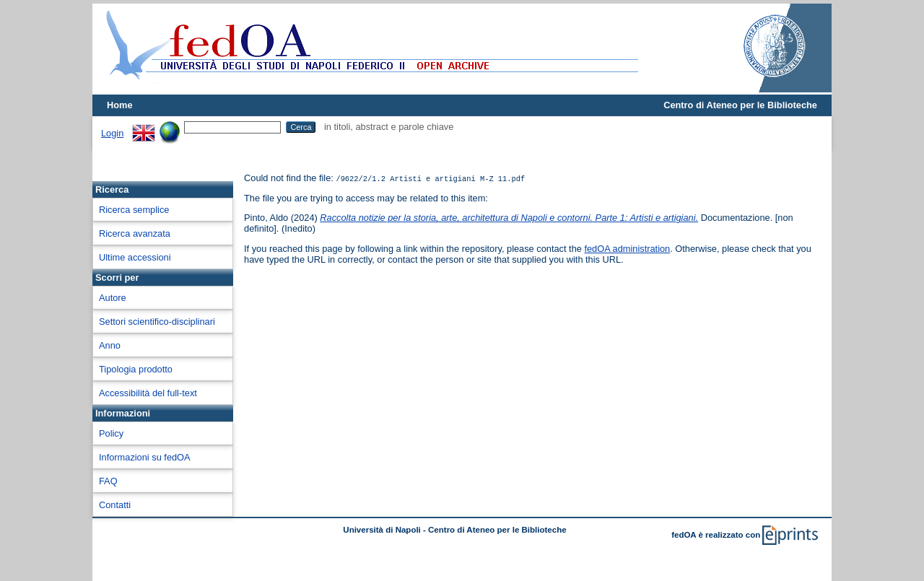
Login (112, 133)
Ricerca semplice (134, 210)
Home (120, 105)
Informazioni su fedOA (145, 457)
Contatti (115, 505)
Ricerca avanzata (135, 233)
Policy (111, 433)
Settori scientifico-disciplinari (157, 322)
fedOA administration (627, 249)
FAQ (108, 481)
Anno (110, 345)
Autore (113, 298)
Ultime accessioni (135, 257)
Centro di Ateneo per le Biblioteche (740, 105)
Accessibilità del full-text (148, 393)
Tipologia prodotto (136, 369)
